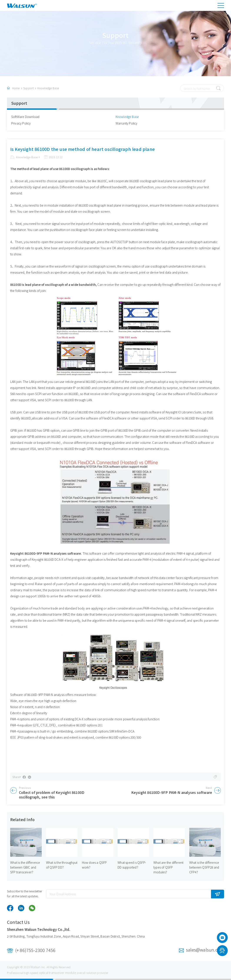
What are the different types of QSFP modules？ (168, 867)
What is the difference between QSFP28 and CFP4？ (204, 867)
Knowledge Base (48, 88)
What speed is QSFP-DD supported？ (132, 865)
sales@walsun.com (205, 950)
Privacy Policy (21, 123)
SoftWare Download (25, 117)
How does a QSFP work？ (94, 865)
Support (28, 88)
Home (16, 88)
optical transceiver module (57, 973)
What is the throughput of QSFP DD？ (62, 865)
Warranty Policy (127, 123)
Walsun (35, 967)
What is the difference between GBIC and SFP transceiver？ (25, 867)
